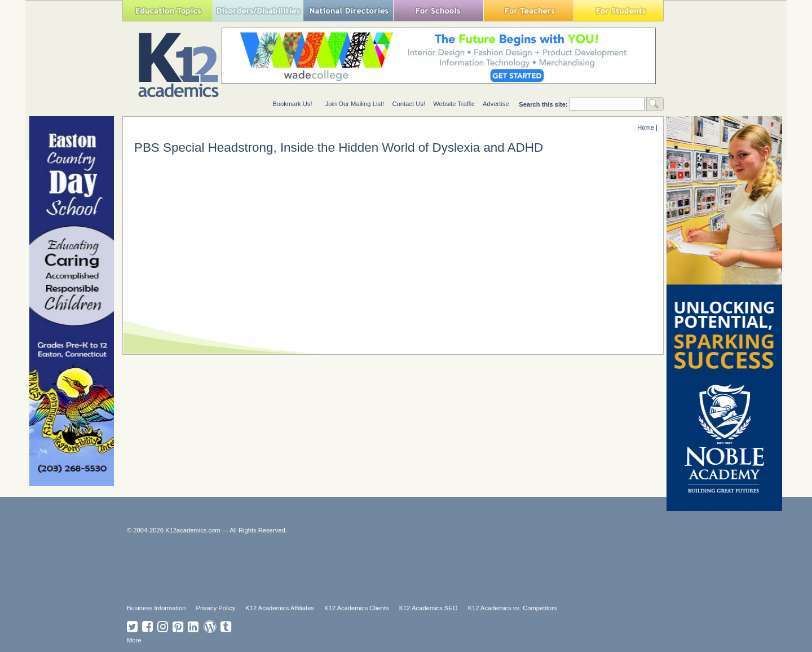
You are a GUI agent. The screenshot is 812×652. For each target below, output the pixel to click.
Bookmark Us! (292, 104)
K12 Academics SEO (429, 608)
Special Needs (258, 10)
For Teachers (528, 10)
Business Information (156, 608)
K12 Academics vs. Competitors (513, 608)
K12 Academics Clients (356, 608)
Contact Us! (408, 104)
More (134, 640)
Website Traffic (454, 104)
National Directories (348, 10)
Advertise (496, 104)
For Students (619, 10)
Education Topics (167, 10)
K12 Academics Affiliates (280, 608)
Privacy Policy (216, 608)
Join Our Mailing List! (355, 104)
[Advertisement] (400, 568)
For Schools (438, 10)
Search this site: (544, 104)
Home (646, 127)
